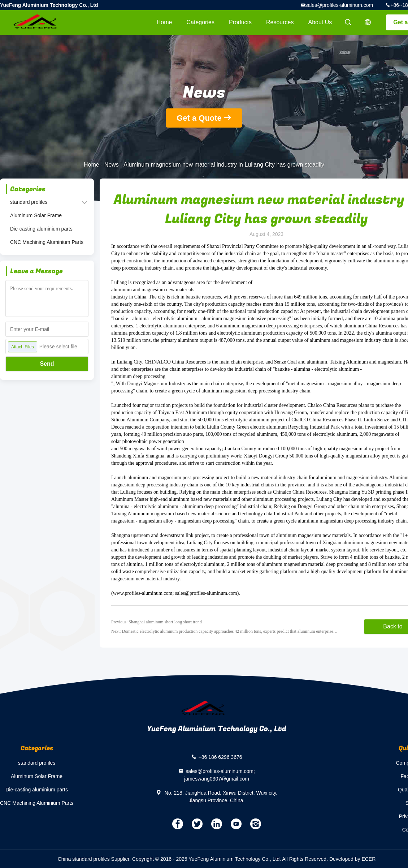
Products (240, 22)
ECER (368, 859)
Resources (280, 22)
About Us (320, 22)
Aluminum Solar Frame (36, 215)
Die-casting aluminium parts (41, 229)
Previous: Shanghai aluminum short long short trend (157, 622)
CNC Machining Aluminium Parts (47, 242)
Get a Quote (199, 118)
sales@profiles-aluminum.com (339, 5)
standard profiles (29, 202)
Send (47, 364)
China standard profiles (84, 859)
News (112, 165)
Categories (201, 22)
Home (164, 22)
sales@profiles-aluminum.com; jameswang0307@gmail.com (220, 775)
